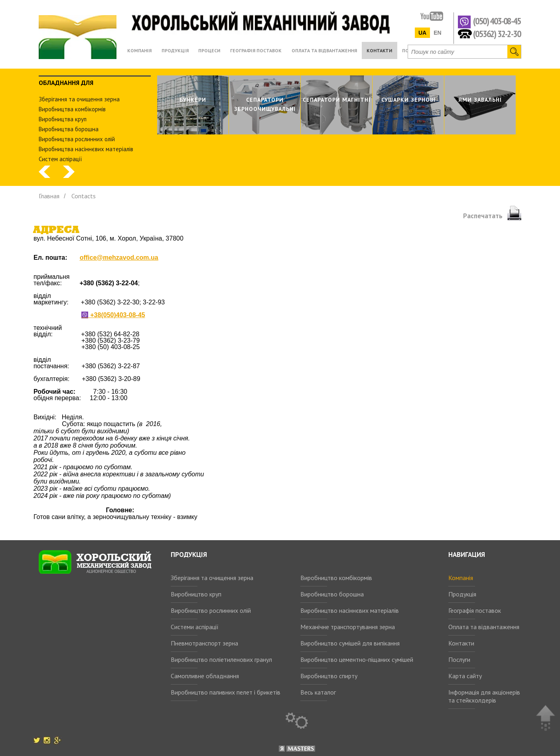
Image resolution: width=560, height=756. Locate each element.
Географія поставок (475, 610)
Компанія (461, 578)
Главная (49, 196)
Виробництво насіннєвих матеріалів (350, 610)
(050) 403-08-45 (497, 21)
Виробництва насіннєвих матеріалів (86, 149)
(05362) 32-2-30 (497, 33)
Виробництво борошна (332, 594)
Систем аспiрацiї (60, 159)
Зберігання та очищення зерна (212, 578)
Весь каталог (318, 692)
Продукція (462, 594)
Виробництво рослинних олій (211, 610)
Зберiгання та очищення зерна (79, 99)
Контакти (461, 643)
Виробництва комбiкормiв (72, 109)
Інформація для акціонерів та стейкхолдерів (484, 696)
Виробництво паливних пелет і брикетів (226, 692)
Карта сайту (465, 676)
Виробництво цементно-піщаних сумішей (357, 659)
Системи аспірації (195, 627)
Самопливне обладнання (205, 676)
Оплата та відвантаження (484, 627)
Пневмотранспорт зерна (204, 643)
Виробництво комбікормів (336, 578)
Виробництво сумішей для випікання (350, 643)
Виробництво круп (196, 594)
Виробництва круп (63, 119)
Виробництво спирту (329, 676)
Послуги (459, 659)
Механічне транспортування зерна (348, 627)
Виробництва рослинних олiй (77, 139)
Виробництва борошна (69, 129)
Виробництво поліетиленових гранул (221, 659)
